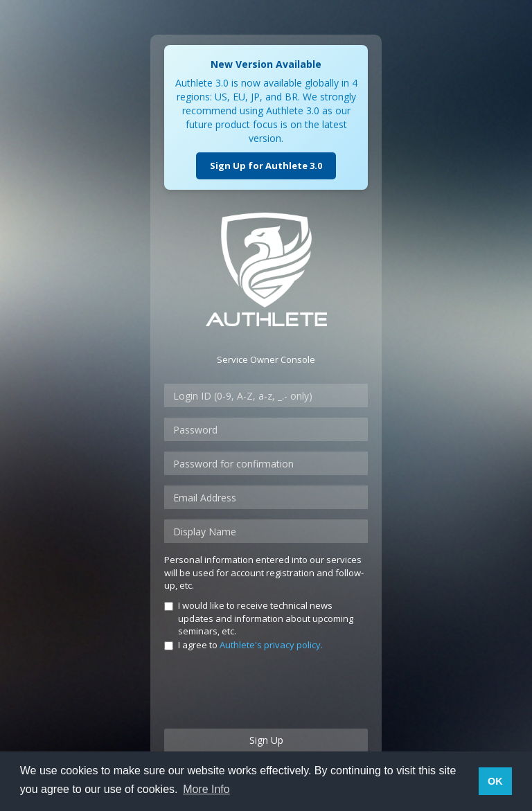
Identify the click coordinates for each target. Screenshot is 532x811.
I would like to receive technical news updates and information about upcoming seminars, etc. (259, 618)
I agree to (243, 645)
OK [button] (495, 781)
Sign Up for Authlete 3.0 (266, 166)
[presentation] (269, 691)
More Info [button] (206, 789)
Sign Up (266, 740)
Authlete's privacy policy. (271, 645)
